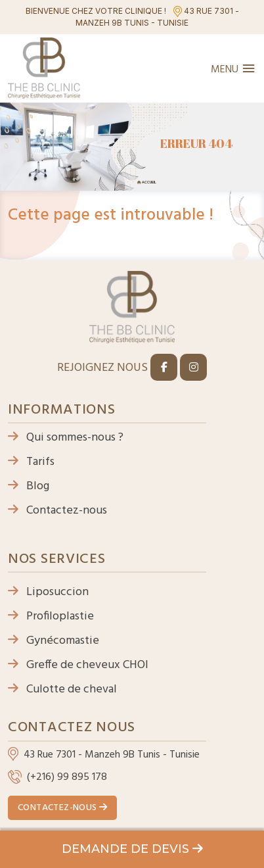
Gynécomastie (54, 641)
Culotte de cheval (62, 689)
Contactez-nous (57, 511)
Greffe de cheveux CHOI (78, 665)
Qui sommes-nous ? (66, 438)
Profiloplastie (51, 616)
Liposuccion (48, 592)
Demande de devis (132, 849)
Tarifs (31, 462)
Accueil (149, 182)
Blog (29, 486)
